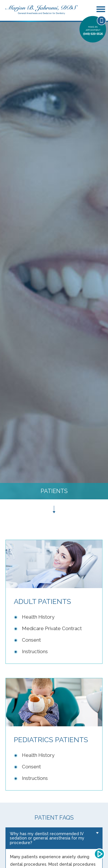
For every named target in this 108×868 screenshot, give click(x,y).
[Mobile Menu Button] (102, 10)
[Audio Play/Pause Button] (99, 854)
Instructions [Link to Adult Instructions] (35, 651)
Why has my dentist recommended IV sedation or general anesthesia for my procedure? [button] (47, 838)
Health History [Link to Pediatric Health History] (38, 755)
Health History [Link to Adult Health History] (38, 617)
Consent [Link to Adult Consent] (31, 640)
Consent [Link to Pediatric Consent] (31, 767)
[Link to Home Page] (41, 10)
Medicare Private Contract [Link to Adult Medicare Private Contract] (52, 628)
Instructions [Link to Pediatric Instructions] (35, 778)
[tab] (54, 838)
